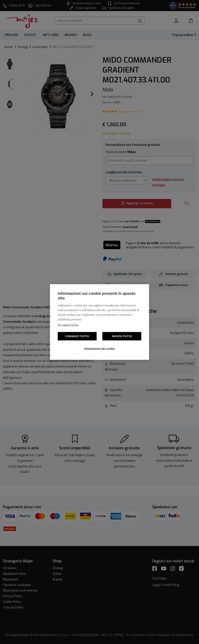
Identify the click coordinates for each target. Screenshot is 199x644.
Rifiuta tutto (122, 336)
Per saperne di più (68, 325)
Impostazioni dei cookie (100, 349)
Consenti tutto (77, 336)
